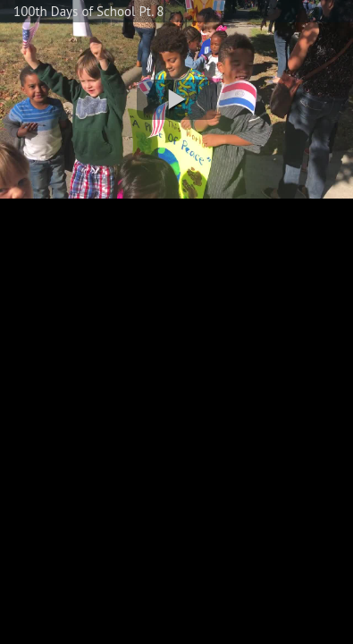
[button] (177, 100)
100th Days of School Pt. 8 (88, 11)
